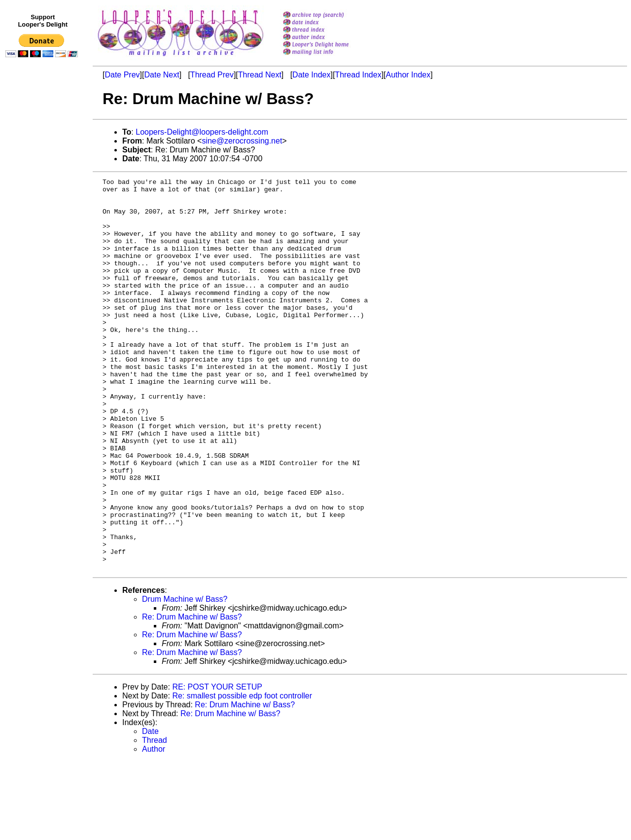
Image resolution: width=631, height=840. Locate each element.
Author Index (408, 75)
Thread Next (260, 75)
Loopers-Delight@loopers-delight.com (202, 132)
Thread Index (358, 75)
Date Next (161, 75)
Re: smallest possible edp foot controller (242, 774)
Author (154, 827)
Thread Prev (212, 75)
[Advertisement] (43, 265)
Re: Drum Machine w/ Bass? (192, 695)
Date (150, 810)
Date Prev (122, 75)
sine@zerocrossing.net (242, 141)
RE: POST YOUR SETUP (217, 765)
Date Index (311, 75)
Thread (155, 819)
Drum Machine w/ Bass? (185, 677)
